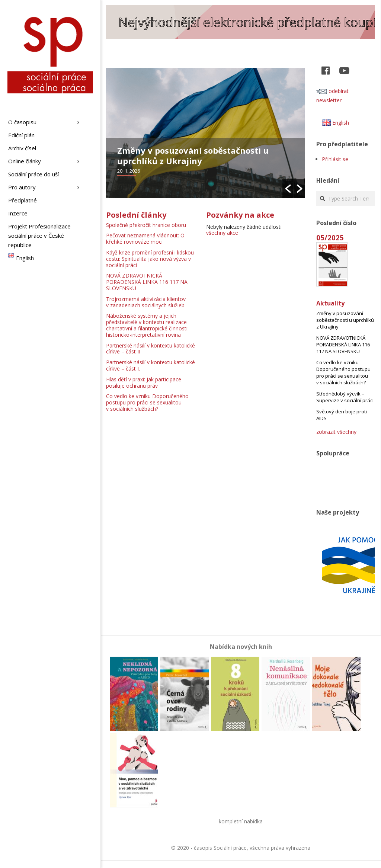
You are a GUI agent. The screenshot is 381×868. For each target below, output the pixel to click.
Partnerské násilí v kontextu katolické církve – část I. (151, 365)
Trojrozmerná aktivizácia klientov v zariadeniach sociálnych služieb (146, 302)
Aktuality (330, 303)
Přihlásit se (335, 159)
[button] (288, 189)
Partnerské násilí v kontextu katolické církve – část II (151, 349)
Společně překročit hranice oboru (146, 225)
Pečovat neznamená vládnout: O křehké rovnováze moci (145, 238)
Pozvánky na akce (240, 215)
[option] (206, 133)
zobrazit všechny (336, 432)
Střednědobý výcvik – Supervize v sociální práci (345, 397)
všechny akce (222, 233)
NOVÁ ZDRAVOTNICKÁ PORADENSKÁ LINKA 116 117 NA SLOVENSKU (147, 282)
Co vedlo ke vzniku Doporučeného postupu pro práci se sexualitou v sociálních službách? (147, 402)
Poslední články (136, 215)
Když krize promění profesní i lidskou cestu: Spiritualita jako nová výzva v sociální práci (150, 259)
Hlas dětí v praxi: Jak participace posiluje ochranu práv (144, 382)
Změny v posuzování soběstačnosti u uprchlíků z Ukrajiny (193, 156)
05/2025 (330, 238)
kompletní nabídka (241, 821)
